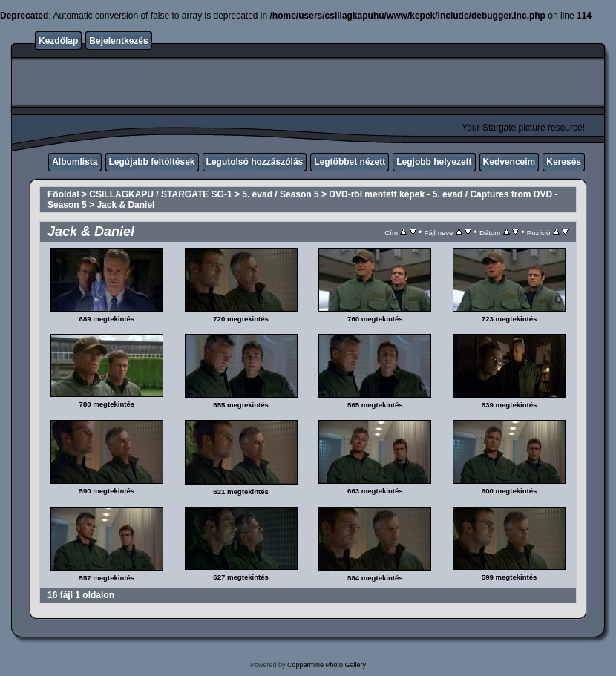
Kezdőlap (58, 41)
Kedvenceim (509, 162)
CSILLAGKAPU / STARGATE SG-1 (160, 194)
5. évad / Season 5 (280, 194)
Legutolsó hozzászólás (255, 162)
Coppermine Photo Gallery (327, 665)
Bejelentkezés (118, 41)
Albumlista (75, 162)
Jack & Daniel (125, 205)
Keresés (564, 162)
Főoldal (63, 194)
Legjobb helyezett (434, 162)
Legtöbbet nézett (350, 162)
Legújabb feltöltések (152, 162)
